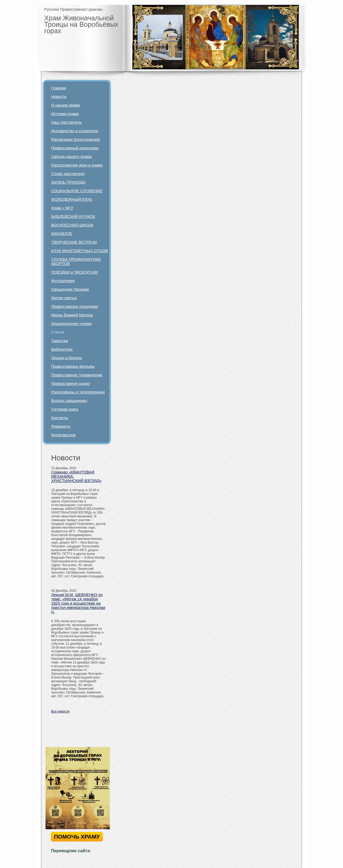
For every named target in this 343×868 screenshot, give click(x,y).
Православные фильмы (73, 366)
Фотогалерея (63, 281)
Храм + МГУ (62, 208)
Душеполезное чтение (72, 324)
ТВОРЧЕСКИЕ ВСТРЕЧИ (74, 242)
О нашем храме (66, 105)
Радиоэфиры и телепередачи (78, 392)
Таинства (60, 341)
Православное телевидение (77, 375)
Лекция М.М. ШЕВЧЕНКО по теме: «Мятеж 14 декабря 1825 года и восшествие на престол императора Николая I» (78, 603)
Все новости (60, 711)
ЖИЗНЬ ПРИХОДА (68, 182)
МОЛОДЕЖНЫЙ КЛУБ (72, 199)
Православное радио (70, 384)
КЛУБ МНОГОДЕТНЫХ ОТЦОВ (80, 251)
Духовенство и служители (75, 131)
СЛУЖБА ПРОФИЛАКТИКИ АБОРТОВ (76, 261)
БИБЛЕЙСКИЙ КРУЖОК (73, 217)
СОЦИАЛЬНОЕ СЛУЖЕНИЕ (77, 191)
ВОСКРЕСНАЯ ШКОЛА (72, 225)
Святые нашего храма (71, 157)
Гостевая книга (65, 409)
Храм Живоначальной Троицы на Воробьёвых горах (81, 24)
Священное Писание (70, 289)
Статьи (58, 332)
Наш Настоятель (66, 122)
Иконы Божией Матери (72, 315)
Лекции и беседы (67, 358)
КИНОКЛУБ (62, 234)
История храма (65, 114)
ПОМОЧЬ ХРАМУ (77, 837)
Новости (59, 97)
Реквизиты (61, 426)
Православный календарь (75, 148)
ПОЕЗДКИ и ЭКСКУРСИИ (74, 272)
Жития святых (64, 298)
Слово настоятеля (68, 174)
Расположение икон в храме (77, 165)
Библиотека (62, 349)
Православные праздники (75, 306)
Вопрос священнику (69, 401)
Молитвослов (63, 435)
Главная (59, 88)
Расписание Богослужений (76, 139)
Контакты (60, 418)
